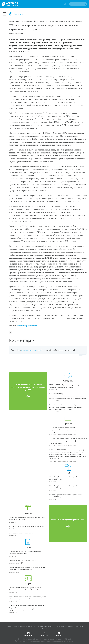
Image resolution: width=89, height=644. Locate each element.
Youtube (59, 634)
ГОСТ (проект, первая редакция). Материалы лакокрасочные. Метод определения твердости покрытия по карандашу (67, 430)
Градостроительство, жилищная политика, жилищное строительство (60, 21)
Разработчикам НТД (68, 626)
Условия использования (44, 626)
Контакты (16, 626)
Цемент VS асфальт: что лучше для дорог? (23, 560)
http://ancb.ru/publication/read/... (28, 326)
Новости (28, 513)
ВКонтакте (45, 634)
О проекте (8, 626)
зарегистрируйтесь (29, 350)
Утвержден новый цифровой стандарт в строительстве (27, 526)
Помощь (44, 629)
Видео (28, 584)
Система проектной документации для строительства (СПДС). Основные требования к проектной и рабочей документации (67, 407)
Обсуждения (68, 381)
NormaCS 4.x (80, 626)
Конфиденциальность (28, 626)
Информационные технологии (21, 21)
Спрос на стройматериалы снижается (21, 533)
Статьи (28, 547)
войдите (42, 350)
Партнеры (57, 626)
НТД (68, 473)
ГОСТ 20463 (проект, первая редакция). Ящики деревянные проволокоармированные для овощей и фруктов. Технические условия (68, 441)
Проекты (68, 424)
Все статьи (17, 14)
